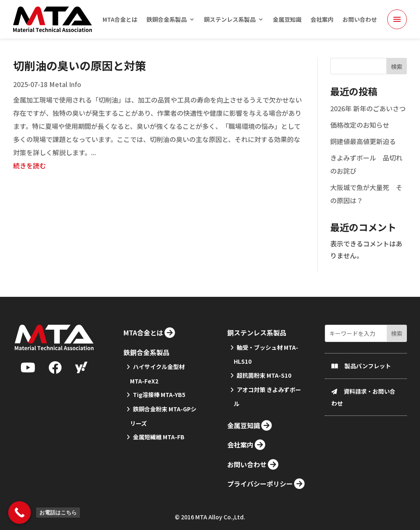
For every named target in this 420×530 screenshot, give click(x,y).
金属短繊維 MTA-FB (159, 468)
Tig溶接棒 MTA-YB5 (159, 425)
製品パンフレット (368, 396)
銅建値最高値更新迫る (363, 151)
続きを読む (30, 175)
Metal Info (65, 94)
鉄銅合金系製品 (167, 20)
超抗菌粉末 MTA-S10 (264, 406)
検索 (397, 76)
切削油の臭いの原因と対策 (80, 75)
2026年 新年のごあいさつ (368, 118)
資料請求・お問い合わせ (363, 428)
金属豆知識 (287, 20)
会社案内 (322, 20)
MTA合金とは (120, 20)
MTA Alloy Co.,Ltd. (220, 519)
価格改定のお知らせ (360, 135)
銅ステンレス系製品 (230, 20)
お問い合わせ (360, 20)
